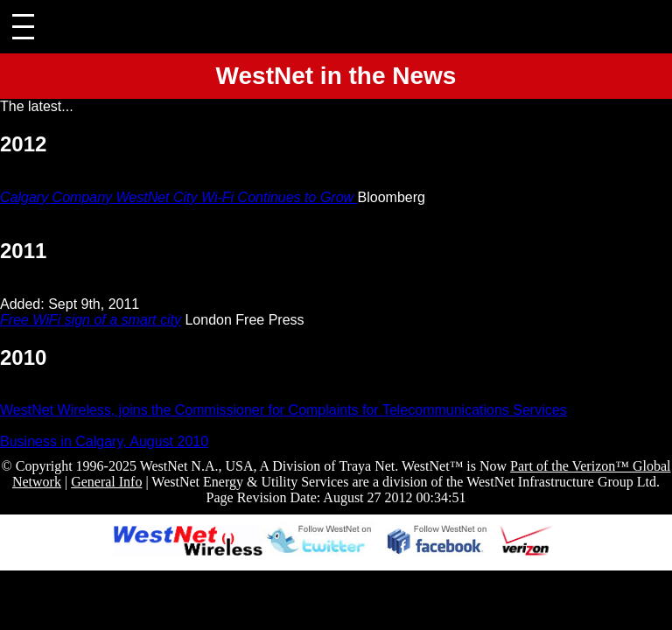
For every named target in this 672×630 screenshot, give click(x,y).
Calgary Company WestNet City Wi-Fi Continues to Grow (179, 197)
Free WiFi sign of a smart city (91, 320)
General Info (106, 482)
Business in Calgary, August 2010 (104, 441)
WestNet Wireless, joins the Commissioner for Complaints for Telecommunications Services (283, 410)
